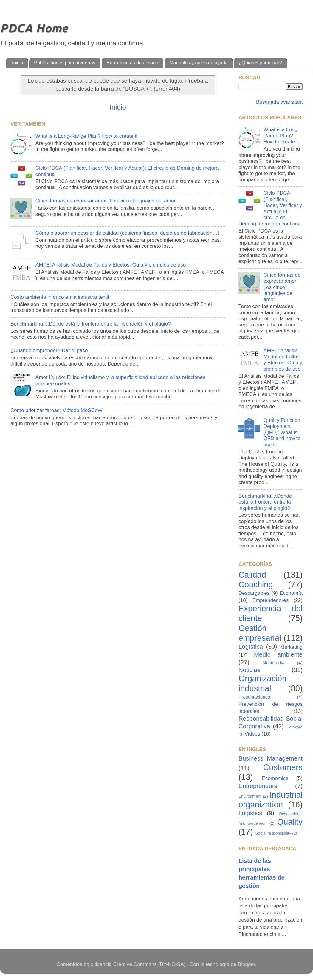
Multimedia (273, 663)
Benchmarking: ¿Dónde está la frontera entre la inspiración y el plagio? (91, 324)
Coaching (256, 585)
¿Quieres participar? (260, 63)
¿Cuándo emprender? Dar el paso (49, 350)
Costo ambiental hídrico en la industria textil (60, 297)
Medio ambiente (278, 654)
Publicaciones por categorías (65, 63)
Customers (283, 767)
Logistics (250, 813)
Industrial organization (271, 800)
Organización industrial (262, 683)
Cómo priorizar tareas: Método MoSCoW (56, 410)
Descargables (254, 593)
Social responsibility (273, 833)
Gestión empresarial (260, 633)
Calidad (252, 575)
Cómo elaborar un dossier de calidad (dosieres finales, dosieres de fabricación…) (127, 233)
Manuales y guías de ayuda (199, 63)
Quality (290, 822)
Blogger (247, 964)
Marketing (291, 647)
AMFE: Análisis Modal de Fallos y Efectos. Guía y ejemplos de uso (111, 265)
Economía (291, 593)
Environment (250, 796)
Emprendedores (271, 600)
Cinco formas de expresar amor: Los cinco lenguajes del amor (106, 201)
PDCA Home (34, 28)
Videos (252, 734)
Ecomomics (275, 778)
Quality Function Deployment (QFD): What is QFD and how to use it (282, 432)
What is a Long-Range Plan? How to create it (86, 136)
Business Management (271, 758)
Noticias (249, 670)
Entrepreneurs (258, 786)
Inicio (17, 63)
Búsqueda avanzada (279, 102)
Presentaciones (254, 697)
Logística (251, 647)
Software (295, 727)
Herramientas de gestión (132, 63)
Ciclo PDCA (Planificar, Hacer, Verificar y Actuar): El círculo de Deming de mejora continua (270, 208)
